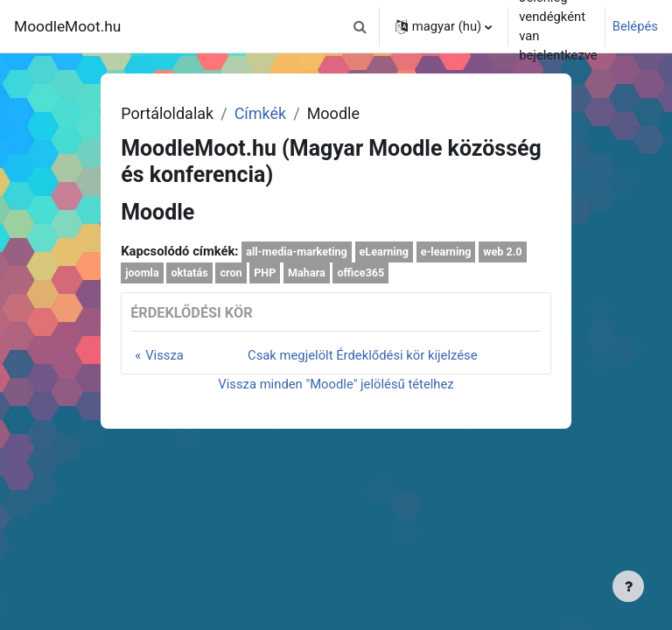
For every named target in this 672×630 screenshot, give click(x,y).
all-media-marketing (297, 252)
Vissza (164, 355)
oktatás (189, 273)
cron (231, 273)
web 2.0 (502, 252)
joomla (142, 273)
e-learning (446, 252)
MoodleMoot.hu (67, 26)
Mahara (307, 273)
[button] (360, 26)
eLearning (384, 252)
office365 (361, 273)
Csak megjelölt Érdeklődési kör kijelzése (363, 355)
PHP (265, 273)
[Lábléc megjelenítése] (628, 586)
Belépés (635, 26)
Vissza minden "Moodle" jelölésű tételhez (336, 384)
